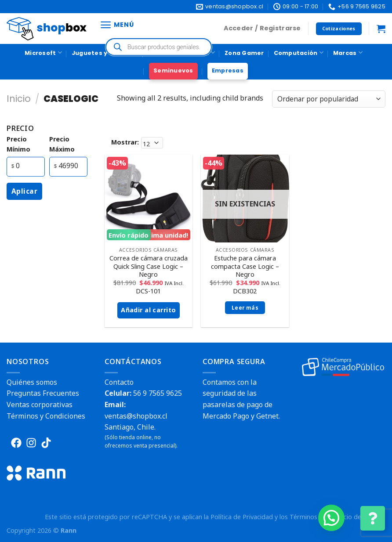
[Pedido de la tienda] (329, 99)
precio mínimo (18, 144)
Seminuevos (173, 70)
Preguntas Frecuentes (43, 393)
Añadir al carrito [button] (148, 310)
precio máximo (62, 144)
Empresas (228, 70)
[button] (331, 518)
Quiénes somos (32, 382)
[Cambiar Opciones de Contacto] (373, 518)
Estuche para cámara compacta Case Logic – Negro (245, 266)
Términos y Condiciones (46, 416)
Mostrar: (125, 142)
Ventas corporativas (40, 405)
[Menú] (117, 25)
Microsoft (43, 52)
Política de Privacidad (242, 517)
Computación (299, 52)
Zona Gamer (244, 53)
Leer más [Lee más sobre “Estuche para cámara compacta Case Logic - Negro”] (245, 308)
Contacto (119, 382)
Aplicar (24, 191)
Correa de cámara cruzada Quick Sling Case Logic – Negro (149, 266)
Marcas (348, 52)
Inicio (19, 99)
